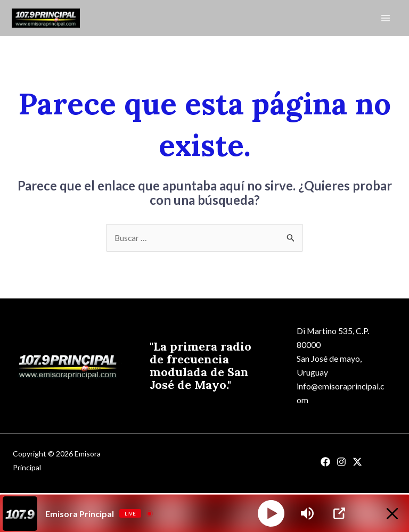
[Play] (271, 513)
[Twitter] (357, 464)
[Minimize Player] (390, 514)
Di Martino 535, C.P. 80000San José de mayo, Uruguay (333, 352)
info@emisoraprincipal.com (339, 394)
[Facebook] (325, 464)
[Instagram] (341, 464)
